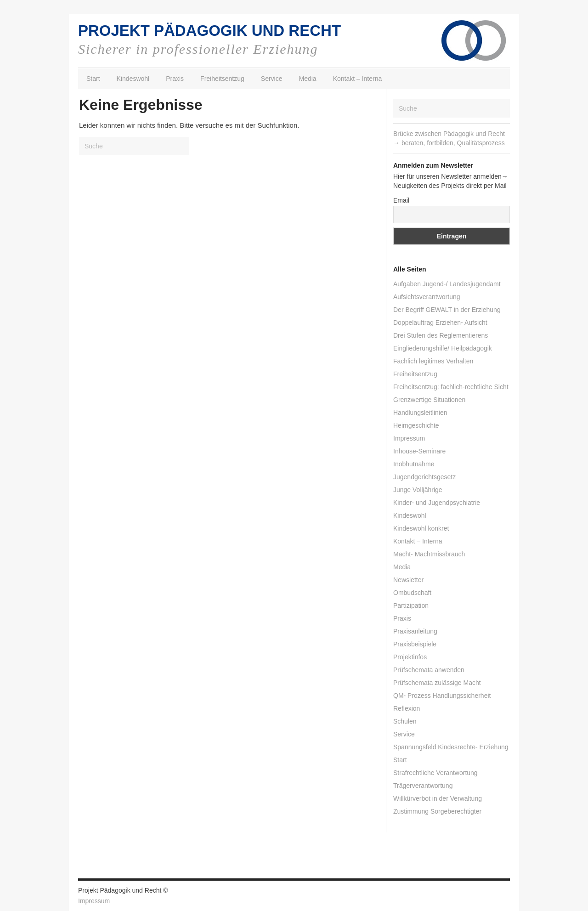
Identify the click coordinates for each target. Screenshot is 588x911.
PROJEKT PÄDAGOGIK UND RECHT (209, 31)
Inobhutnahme (414, 464)
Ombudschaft (412, 593)
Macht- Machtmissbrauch (429, 554)
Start (93, 79)
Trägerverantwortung (423, 786)
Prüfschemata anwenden (429, 670)
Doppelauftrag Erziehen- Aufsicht (440, 323)
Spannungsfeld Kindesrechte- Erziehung (451, 747)
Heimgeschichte (416, 425)
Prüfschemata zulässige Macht (437, 683)
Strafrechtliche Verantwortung (435, 773)
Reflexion (407, 708)
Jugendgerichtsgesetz (424, 477)
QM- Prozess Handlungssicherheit (442, 696)
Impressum (409, 438)
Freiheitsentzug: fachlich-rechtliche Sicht (451, 387)
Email (401, 200)
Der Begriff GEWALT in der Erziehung (447, 310)
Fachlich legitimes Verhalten (433, 361)
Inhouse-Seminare (419, 451)
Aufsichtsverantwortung (427, 297)
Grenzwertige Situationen (429, 400)
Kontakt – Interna (358, 79)
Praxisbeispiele (415, 644)
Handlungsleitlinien (420, 413)
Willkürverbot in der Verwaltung (438, 798)
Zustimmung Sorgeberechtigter (437, 811)
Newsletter (408, 580)
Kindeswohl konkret (421, 528)
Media (308, 79)
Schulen (405, 721)
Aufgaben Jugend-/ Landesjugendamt (447, 284)
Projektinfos (410, 657)
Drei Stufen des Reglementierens (441, 335)
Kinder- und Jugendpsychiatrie (437, 503)
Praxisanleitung (415, 631)
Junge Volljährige (418, 490)
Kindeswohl (133, 79)
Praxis (175, 79)
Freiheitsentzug (222, 79)
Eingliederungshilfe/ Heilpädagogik (443, 348)
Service (272, 79)
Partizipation (411, 605)
